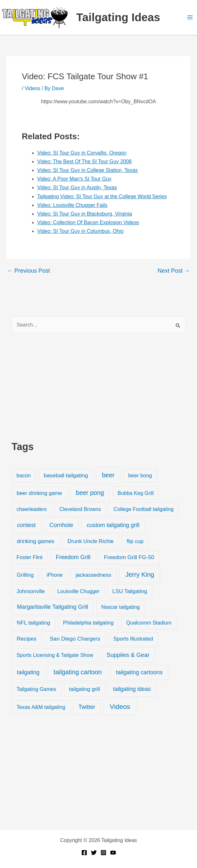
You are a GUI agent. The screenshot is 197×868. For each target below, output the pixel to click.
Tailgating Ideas (118, 17)
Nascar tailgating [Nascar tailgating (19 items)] (120, 607)
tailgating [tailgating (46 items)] (28, 672)
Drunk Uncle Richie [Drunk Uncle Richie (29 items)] (91, 541)
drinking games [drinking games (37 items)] (36, 541)
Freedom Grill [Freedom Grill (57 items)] (73, 557)
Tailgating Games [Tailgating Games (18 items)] (36, 689)
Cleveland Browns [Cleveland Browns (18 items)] (80, 509)
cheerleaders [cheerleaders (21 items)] (32, 509)
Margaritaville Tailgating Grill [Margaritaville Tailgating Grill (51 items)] (53, 607)
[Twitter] (94, 853)
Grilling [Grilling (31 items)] (25, 575)
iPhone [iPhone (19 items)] (54, 575)
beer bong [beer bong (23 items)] (140, 475)
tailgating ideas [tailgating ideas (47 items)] (132, 689)
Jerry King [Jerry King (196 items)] (140, 574)
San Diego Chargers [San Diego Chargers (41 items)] (75, 639)
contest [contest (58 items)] (26, 525)
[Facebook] (84, 853)
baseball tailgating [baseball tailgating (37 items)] (66, 475)
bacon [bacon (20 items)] (24, 475)
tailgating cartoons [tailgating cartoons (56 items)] (139, 672)
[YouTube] (113, 853)
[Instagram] (103, 853)
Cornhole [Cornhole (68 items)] (61, 525)
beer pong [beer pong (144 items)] (90, 493)
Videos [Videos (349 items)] (120, 706)
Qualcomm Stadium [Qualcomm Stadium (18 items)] (149, 623)
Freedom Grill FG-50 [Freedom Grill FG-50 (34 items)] (129, 557)
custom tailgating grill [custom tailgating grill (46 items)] (113, 525)
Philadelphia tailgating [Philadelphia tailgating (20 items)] (88, 623)
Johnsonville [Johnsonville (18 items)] (30, 591)
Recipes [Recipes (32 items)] (26, 639)
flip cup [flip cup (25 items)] (135, 541)
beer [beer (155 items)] (108, 475)
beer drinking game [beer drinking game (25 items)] (39, 493)
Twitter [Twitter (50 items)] (87, 707)
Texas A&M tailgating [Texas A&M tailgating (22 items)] (41, 707)
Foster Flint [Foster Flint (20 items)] (30, 557)
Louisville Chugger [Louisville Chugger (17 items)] (78, 591)
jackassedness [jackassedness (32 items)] (94, 575)
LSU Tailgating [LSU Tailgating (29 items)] (130, 591)
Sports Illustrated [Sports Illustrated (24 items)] (133, 639)
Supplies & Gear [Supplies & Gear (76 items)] (128, 655)
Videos (33, 88)
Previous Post (29, 271)
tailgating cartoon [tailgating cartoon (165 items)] (78, 672)
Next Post (174, 271)
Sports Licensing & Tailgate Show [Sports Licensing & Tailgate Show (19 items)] (55, 655)
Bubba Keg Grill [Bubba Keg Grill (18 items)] (136, 493)
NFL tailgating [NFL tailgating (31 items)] (33, 623)
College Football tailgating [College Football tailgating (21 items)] (144, 509)
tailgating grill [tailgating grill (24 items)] (84, 689)
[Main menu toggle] (190, 17)
